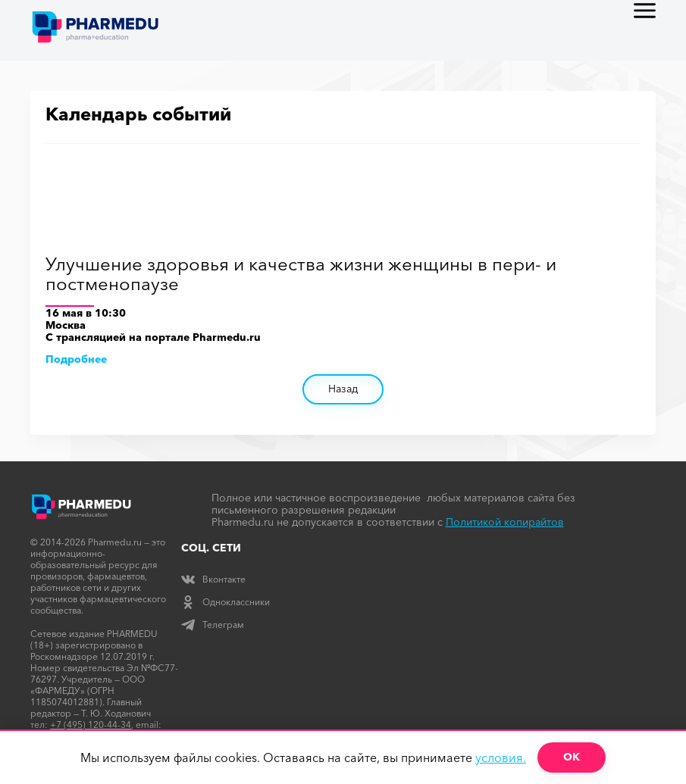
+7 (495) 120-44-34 (91, 725)
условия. (501, 757)
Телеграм (213, 625)
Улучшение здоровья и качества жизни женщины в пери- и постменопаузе (301, 275)
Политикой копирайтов (505, 522)
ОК (572, 757)
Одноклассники (226, 602)
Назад (343, 389)
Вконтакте (213, 579)
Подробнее (76, 359)
